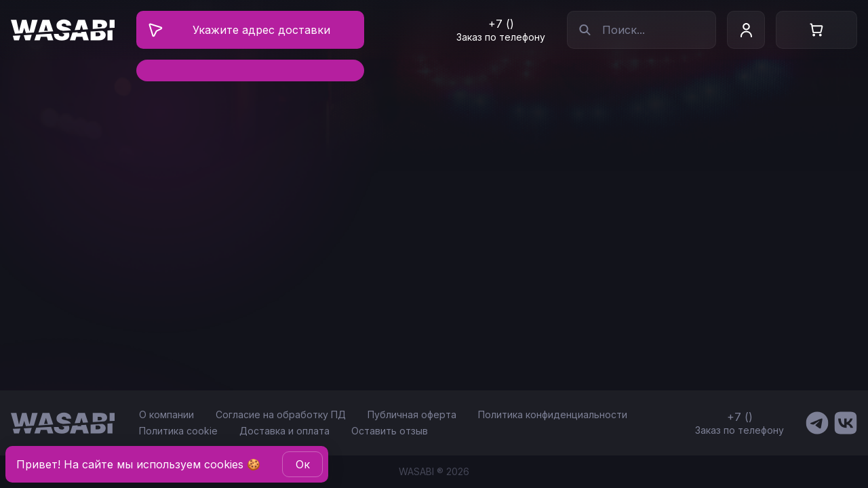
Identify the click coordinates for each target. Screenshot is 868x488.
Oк (303, 464)
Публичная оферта (412, 414)
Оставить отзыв (390, 431)
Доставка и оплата (284, 431)
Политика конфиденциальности (553, 414)
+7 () (501, 24)
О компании (166, 414)
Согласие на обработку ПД (281, 414)
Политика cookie (178, 431)
